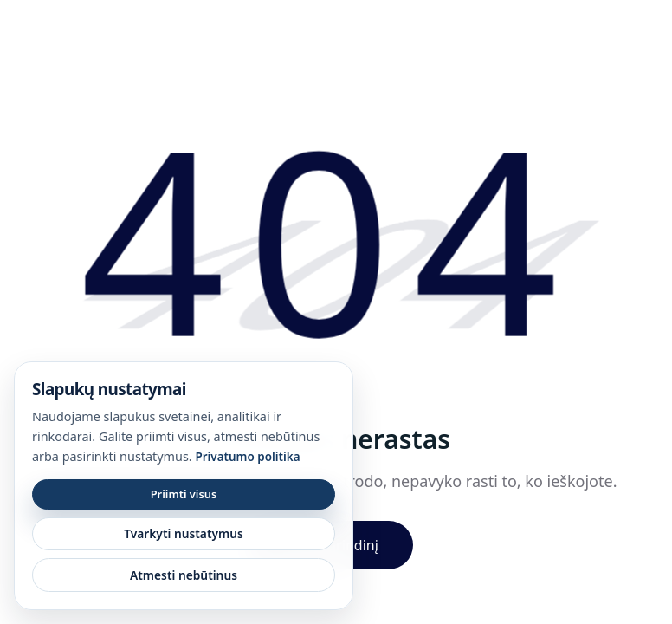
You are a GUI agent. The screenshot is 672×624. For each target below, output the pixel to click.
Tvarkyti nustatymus (184, 533)
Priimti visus (184, 494)
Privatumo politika (247, 457)
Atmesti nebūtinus (184, 575)
